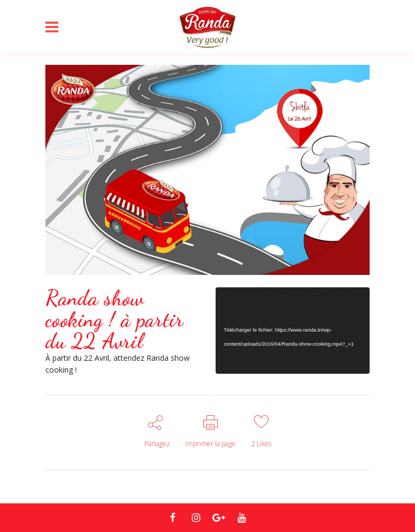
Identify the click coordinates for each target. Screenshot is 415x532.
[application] (293, 331)
